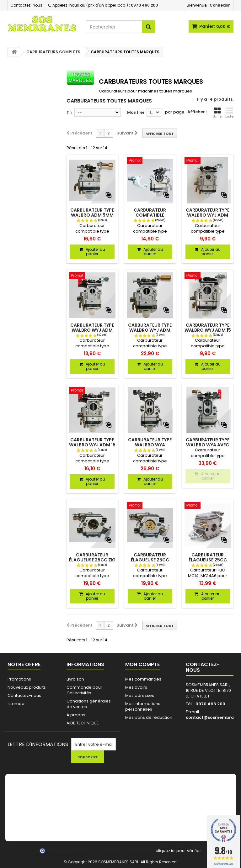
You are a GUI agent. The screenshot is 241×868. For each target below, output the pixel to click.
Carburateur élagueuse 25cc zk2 (150, 560)
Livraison (75, 679)
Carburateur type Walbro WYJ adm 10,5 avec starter (92, 330)
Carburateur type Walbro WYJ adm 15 (208, 328)
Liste (229, 113)
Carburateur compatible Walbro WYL (150, 215)
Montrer (136, 112)
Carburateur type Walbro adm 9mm (92, 213)
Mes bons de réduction (149, 717)
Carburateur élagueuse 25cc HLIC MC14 (208, 560)
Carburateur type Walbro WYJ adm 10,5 (208, 215)
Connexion (220, 5)
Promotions (19, 679)
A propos (76, 715)
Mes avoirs (136, 687)
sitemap (16, 704)
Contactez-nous (26, 5)
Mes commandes (143, 679)
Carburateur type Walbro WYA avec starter (208, 445)
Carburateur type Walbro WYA (150, 442)
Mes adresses (140, 695)
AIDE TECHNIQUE (83, 723)
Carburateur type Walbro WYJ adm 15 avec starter (92, 445)
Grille (217, 113)
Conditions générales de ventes (89, 704)
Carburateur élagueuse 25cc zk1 (92, 557)
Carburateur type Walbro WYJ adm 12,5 (150, 330)
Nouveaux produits (27, 687)
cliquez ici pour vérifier (178, 851)
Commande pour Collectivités (84, 690)
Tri (70, 112)
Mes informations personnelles (143, 706)
